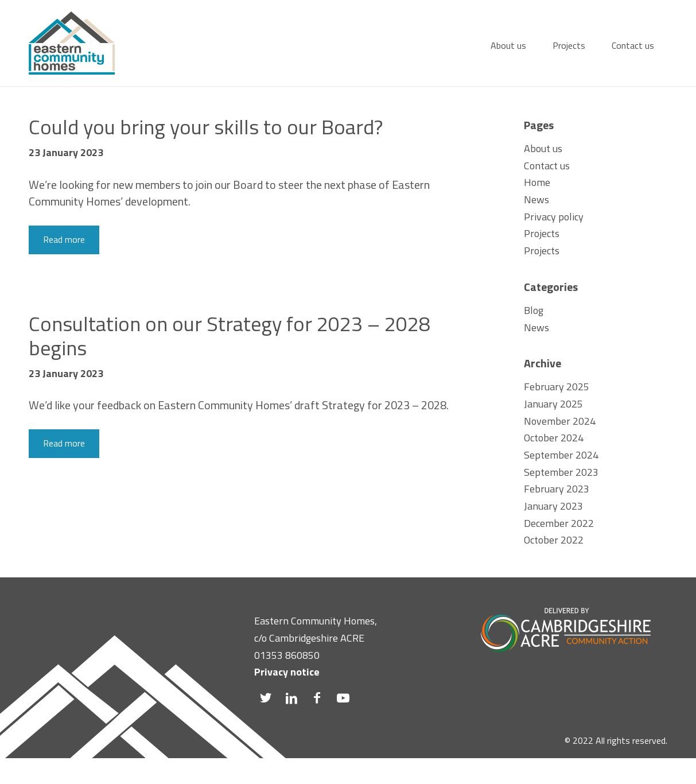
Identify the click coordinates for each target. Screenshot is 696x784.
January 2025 (553, 404)
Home (537, 182)
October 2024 (554, 438)
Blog (534, 310)
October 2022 (554, 540)
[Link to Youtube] (343, 698)
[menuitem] (508, 43)
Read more (64, 239)
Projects (542, 233)
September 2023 (561, 472)
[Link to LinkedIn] (291, 698)
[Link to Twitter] (265, 698)
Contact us (547, 166)
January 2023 (553, 506)
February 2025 (557, 387)
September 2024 (561, 455)
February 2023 (557, 489)
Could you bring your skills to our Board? (206, 127)
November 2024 (560, 421)
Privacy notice (287, 672)
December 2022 (559, 523)
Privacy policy (554, 217)
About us (543, 148)
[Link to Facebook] (317, 698)
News (536, 199)
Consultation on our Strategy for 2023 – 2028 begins (230, 335)
